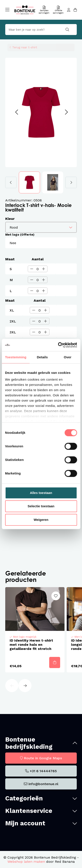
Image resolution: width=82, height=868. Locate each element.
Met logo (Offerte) (20, 234)
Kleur (10, 219)
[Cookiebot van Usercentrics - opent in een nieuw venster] (58, 345)
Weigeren (41, 520)
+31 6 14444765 (43, 771)
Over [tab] (68, 357)
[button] (17, 112)
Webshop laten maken (26, 862)
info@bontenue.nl (43, 784)
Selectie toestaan (41, 506)
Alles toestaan (41, 493)
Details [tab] (42, 357)
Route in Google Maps (43, 758)
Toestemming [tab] (16, 357)
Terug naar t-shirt (25, 47)
